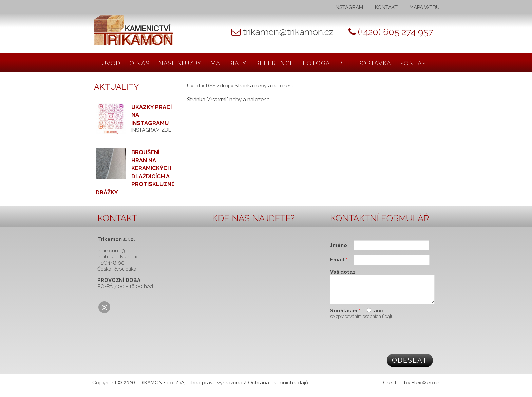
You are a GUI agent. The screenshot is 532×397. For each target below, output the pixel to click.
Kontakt (386, 7)
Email (339, 260)
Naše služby (180, 63)
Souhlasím (345, 316)
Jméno (339, 245)
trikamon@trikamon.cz (288, 32)
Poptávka (374, 63)
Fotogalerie (326, 63)
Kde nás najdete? (253, 218)
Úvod (111, 63)
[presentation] (382, 341)
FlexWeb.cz (426, 388)
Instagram (349, 7)
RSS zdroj (217, 86)
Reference (274, 63)
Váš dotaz (343, 272)
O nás (139, 63)
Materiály (228, 63)
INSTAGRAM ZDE (151, 130)
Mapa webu (425, 7)
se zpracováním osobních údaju (362, 321)
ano (379, 316)
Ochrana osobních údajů (278, 388)
